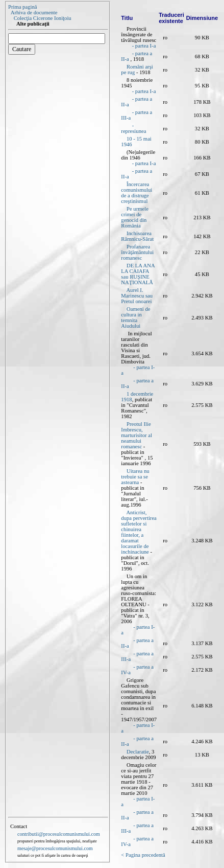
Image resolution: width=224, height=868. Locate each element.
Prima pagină (23, 7)
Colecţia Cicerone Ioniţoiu (43, 18)
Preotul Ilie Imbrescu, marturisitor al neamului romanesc (136, 435)
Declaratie (138, 752)
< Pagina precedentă (143, 855)
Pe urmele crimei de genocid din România (135, 217)
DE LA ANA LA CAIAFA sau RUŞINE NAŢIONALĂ (138, 274)
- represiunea (133, 128)
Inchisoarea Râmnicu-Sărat (137, 236)
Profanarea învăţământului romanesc (137, 252)
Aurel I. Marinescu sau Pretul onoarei (137, 296)
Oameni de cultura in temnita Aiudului (135, 317)
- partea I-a (144, 46)
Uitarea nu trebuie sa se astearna (135, 477)
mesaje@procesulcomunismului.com (55, 848)
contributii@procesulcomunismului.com (59, 834)
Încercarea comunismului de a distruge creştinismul (136, 193)
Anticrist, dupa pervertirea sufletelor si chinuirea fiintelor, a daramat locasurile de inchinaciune (139, 532)
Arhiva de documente (34, 13)
